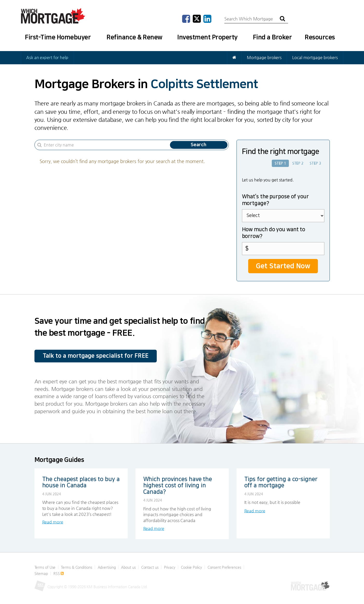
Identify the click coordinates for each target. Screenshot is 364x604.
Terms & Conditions (76, 567)
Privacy (170, 567)
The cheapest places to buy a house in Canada (81, 482)
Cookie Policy (191, 567)
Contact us (150, 567)
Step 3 (315, 163)
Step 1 (280, 163)
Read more (53, 522)
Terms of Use (45, 567)
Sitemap (41, 573)
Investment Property (207, 37)
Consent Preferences (224, 567)
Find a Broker (272, 37)
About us (128, 567)
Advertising (107, 567)
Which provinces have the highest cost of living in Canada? (178, 485)
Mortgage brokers (264, 57)
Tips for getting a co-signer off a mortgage (281, 482)
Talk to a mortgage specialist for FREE (96, 356)
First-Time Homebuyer (58, 37)
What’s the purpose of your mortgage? (275, 200)
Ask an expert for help (47, 57)
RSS (59, 573)
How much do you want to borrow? (274, 233)
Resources (320, 37)
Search (199, 145)
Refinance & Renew (134, 37)
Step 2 (298, 163)
